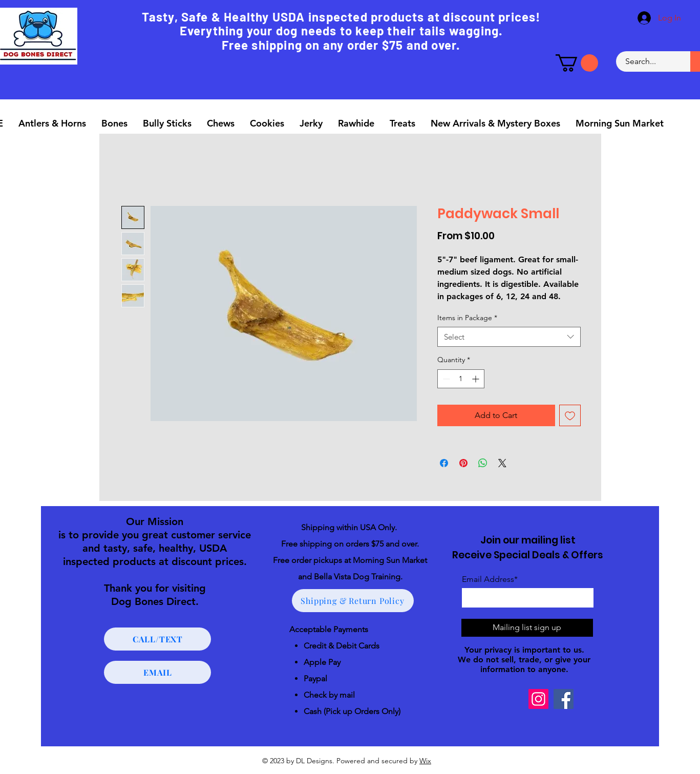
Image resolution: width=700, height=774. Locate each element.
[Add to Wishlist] (570, 415)
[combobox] (509, 337)
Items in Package (467, 318)
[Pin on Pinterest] (463, 463)
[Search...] (647, 61)
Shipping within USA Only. (350, 527)
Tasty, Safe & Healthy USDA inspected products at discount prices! (341, 17)
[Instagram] (538, 699)
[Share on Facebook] (444, 463)
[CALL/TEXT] (157, 639)
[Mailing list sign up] (527, 628)
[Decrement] (445, 379)
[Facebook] (564, 699)
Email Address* (490, 579)
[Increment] (476, 379)
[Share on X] (502, 463)
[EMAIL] (157, 672)
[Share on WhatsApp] (483, 463)
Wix (425, 761)
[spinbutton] (461, 379)
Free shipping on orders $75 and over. (350, 544)
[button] (577, 63)
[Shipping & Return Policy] (353, 601)
